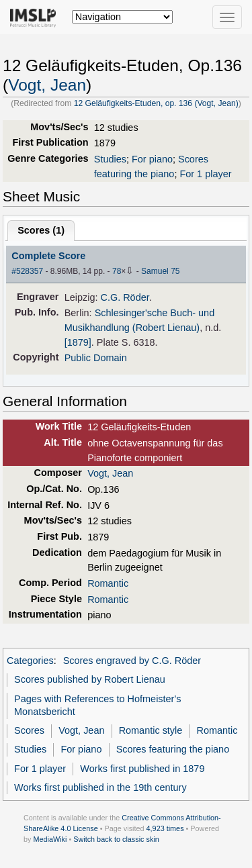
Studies (110, 159)
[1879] (78, 342)
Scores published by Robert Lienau (90, 679)
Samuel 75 (160, 271)
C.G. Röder (124, 297)
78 (117, 271)
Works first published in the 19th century (100, 787)
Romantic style (151, 730)
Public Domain (96, 358)
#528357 (27, 271)
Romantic (108, 583)
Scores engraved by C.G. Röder (132, 661)
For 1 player (205, 174)
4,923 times (165, 828)
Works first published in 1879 (142, 769)
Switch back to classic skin (116, 839)
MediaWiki (50, 839)
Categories (30, 661)
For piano (152, 159)
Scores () (41, 230)
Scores (29, 730)
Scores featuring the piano (173, 749)
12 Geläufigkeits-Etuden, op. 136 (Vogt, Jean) (156, 103)
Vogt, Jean (47, 85)
